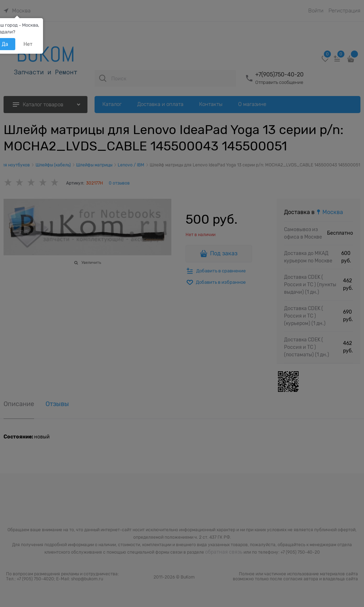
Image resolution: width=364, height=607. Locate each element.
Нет (28, 44)
